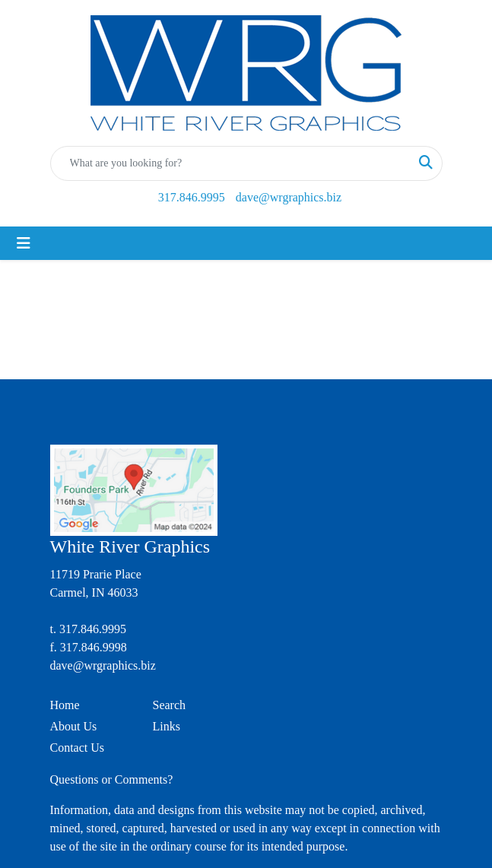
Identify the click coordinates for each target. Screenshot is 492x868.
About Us (74, 726)
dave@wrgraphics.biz (289, 197)
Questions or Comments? (112, 779)
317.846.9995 (192, 197)
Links (167, 726)
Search (170, 705)
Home (65, 705)
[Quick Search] (230, 163)
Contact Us (78, 748)
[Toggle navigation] (24, 243)
